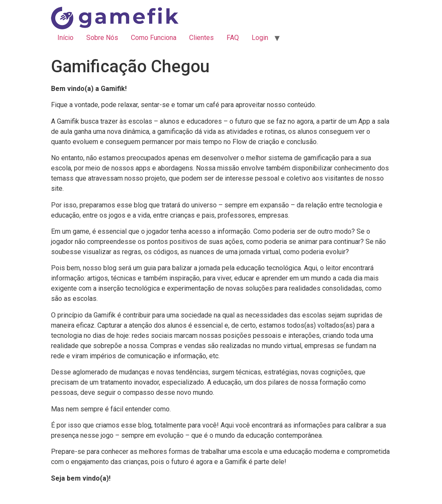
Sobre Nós (102, 38)
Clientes (201, 38)
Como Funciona (154, 38)
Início (65, 38)
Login (260, 38)
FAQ (233, 38)
